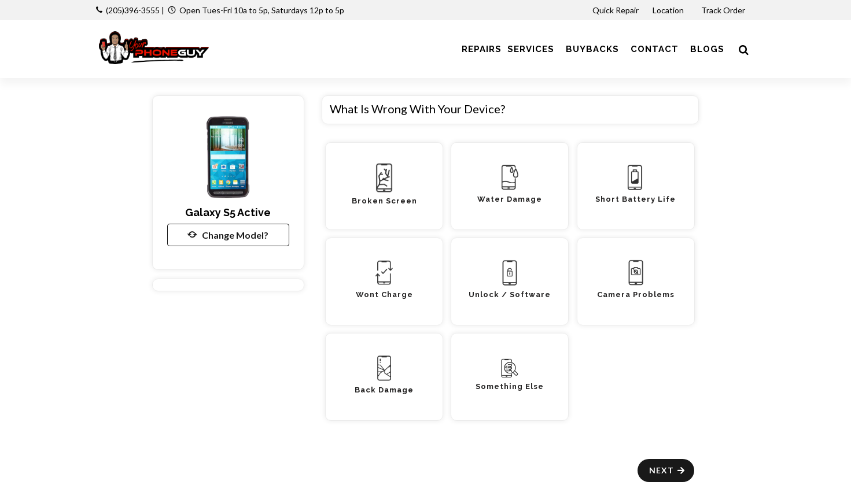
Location (669, 10)
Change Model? (228, 235)
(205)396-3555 (133, 10)
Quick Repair (616, 10)
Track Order (724, 10)
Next (667, 470)
